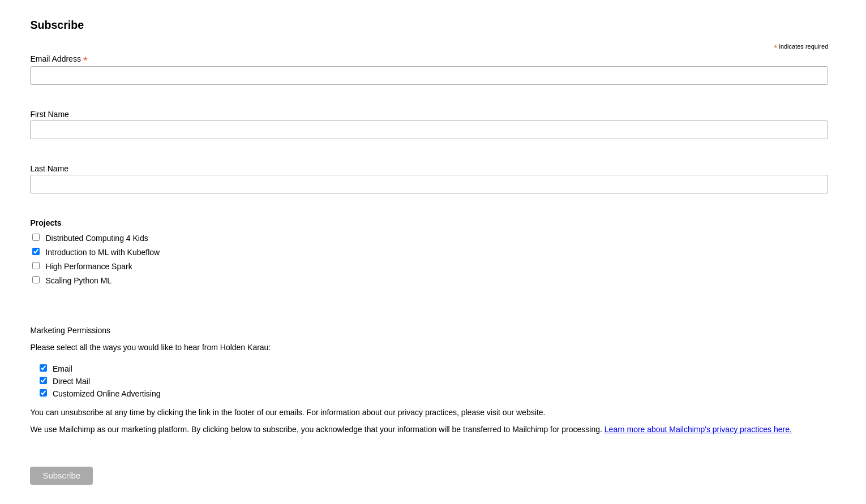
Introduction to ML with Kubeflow (102, 252)
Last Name (49, 169)
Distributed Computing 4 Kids (97, 238)
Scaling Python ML (78, 281)
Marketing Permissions (70, 330)
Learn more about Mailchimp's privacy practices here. (698, 429)
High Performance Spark (89, 266)
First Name (49, 114)
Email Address (59, 59)
